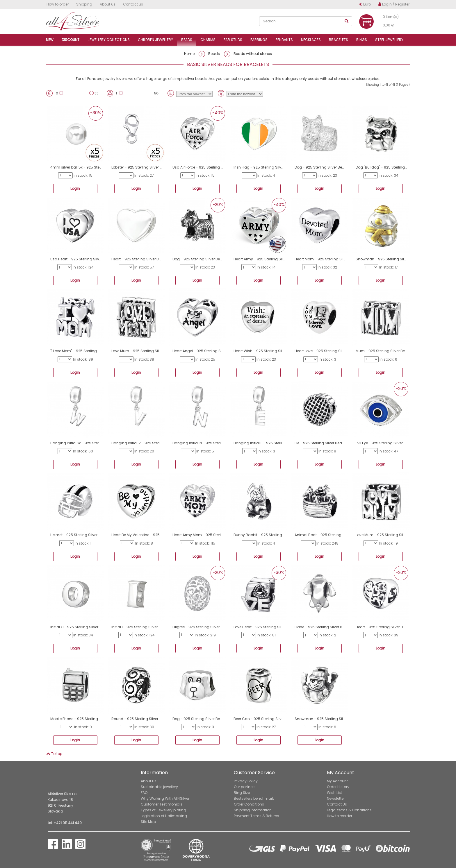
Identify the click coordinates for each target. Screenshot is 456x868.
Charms (208, 40)
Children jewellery (155, 40)
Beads (187, 40)
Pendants (284, 40)
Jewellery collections (109, 40)
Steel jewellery (389, 40)
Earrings (259, 40)
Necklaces (311, 40)
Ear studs (233, 40)
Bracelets (339, 40)
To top (54, 754)
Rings (362, 40)
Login (75, 188)
